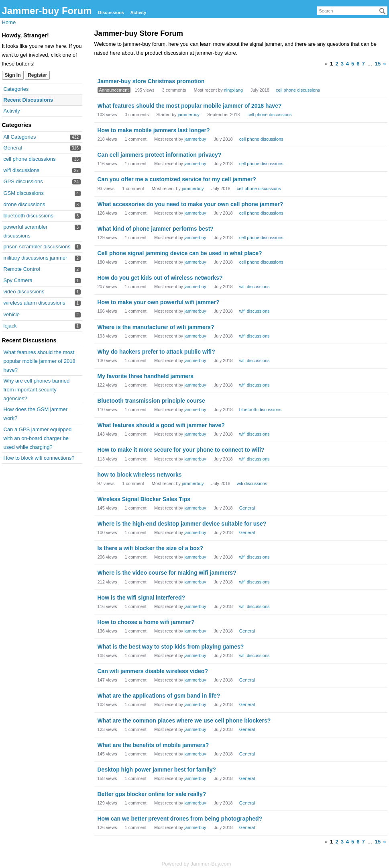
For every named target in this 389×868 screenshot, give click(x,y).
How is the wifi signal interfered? (142, 598)
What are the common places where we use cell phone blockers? (184, 721)
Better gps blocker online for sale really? (152, 794)
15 (378, 64)
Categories (16, 89)
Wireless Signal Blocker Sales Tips (144, 499)
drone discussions (24, 204)
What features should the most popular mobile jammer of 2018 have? (40, 361)
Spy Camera (18, 280)
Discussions (111, 12)
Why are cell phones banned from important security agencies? (37, 390)
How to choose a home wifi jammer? (146, 622)
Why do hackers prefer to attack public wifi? (156, 352)
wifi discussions (22, 170)
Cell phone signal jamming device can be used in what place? (180, 253)
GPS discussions (23, 181)
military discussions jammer (36, 258)
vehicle (12, 314)
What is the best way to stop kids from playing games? (171, 647)
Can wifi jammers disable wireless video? (153, 671)
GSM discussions (24, 193)
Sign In (13, 75)
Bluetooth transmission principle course (151, 401)
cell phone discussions (30, 159)
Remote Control (22, 269)
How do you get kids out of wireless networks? (160, 278)
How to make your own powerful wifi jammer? (159, 302)
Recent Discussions (29, 100)
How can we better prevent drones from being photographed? (180, 819)
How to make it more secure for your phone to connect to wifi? (181, 450)
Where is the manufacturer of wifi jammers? (156, 327)
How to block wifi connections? (39, 458)
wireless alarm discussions (35, 303)
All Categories (20, 137)
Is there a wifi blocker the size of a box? (151, 548)
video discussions (24, 292)
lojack (10, 326)
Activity (138, 12)
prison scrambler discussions (37, 247)
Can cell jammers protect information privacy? (160, 155)
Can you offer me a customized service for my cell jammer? (177, 179)
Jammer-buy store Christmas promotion (151, 81)
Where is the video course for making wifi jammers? (167, 573)
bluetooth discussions (29, 216)
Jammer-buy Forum (47, 11)
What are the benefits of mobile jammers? (153, 745)
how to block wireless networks (140, 475)
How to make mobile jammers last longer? (154, 130)
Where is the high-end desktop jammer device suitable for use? (182, 524)
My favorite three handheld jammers (146, 376)
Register (37, 75)
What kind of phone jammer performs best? (156, 229)
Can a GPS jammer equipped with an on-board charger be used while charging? (38, 438)
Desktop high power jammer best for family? (157, 770)
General (13, 148)
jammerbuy (189, 115)
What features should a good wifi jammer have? (161, 425)
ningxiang (233, 90)
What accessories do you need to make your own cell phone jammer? (190, 204)
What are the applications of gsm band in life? (159, 696)
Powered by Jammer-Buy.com (196, 864)
